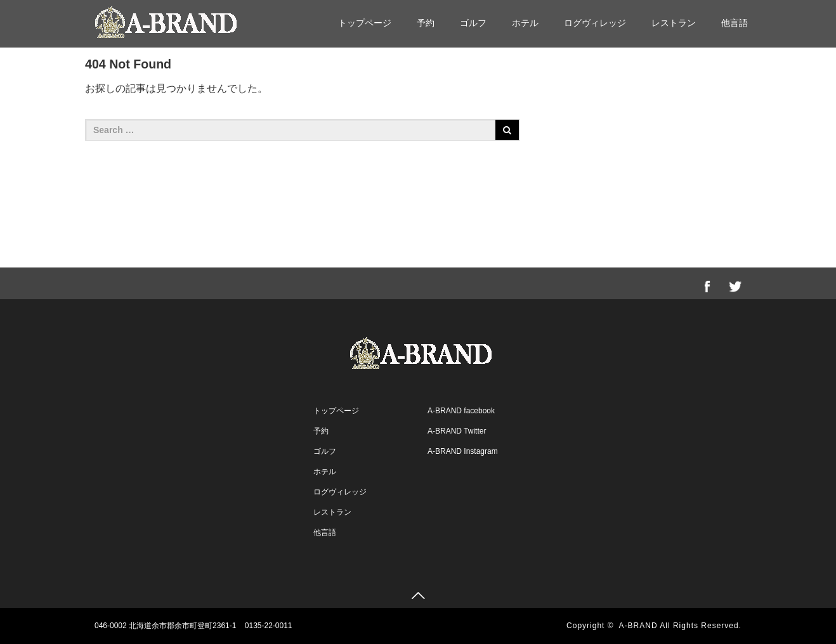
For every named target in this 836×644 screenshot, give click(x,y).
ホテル (525, 23)
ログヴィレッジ (595, 23)
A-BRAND (638, 626)
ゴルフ (473, 23)
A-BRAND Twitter (457, 431)
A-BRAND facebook (461, 411)
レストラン (674, 23)
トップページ (365, 23)
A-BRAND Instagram (463, 451)
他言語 (735, 23)
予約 (426, 23)
